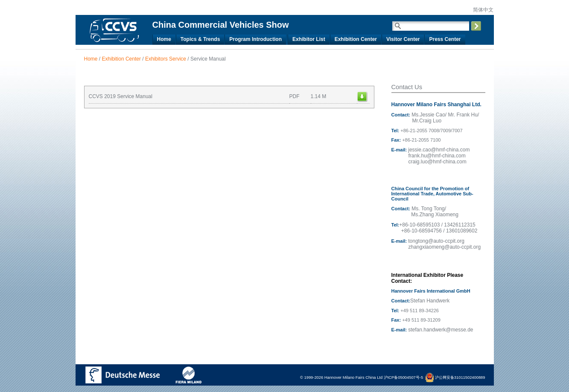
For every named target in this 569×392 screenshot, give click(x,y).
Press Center (445, 39)
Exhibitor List (309, 39)
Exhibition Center (356, 39)
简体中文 (483, 10)
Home (164, 39)
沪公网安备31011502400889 (455, 377)
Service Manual (208, 59)
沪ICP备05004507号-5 (403, 377)
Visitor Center (403, 39)
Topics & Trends (200, 39)
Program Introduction (255, 39)
